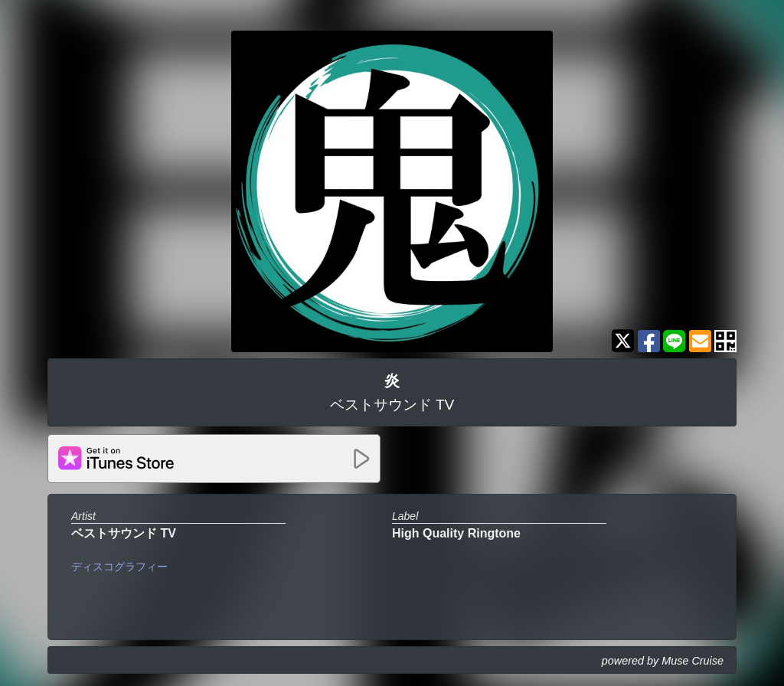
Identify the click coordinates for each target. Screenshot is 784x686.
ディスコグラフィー (119, 567)
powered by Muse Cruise (663, 661)
